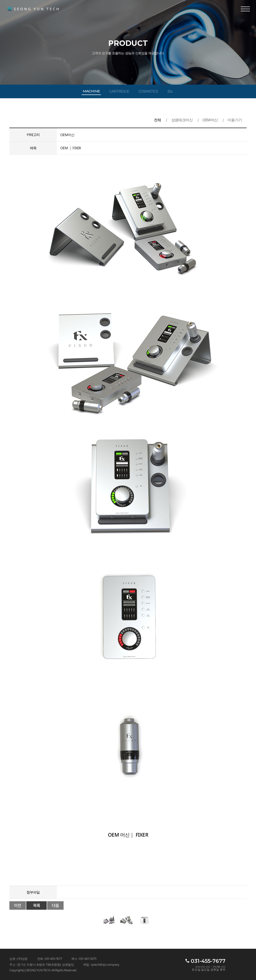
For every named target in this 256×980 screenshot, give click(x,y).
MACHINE (91, 91)
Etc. (170, 91)
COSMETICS (148, 91)
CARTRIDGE (119, 91)
